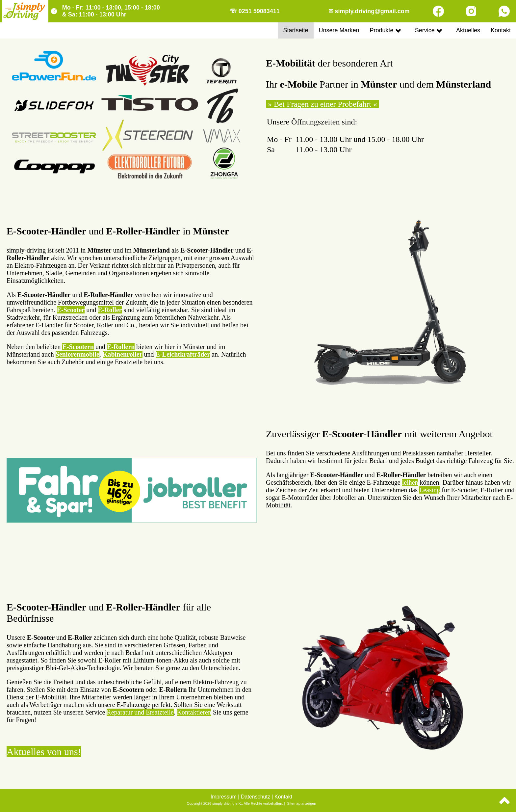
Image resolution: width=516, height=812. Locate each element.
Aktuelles (468, 30)
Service (429, 30)
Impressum (224, 797)
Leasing (430, 490)
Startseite (296, 30)
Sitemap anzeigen (301, 803)
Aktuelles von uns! (44, 752)
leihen (410, 482)
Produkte (386, 30)
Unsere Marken (339, 30)
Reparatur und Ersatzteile (140, 712)
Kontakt (501, 30)
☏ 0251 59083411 (255, 11)
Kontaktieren (194, 712)
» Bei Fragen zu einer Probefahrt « (322, 104)
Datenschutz (256, 797)
